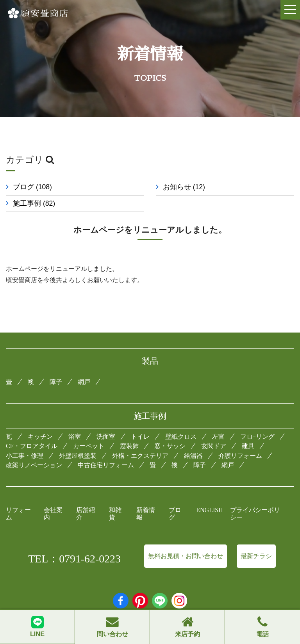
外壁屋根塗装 (78, 456)
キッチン (40, 437)
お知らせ (184, 187)
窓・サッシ (170, 446)
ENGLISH (209, 510)
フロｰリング (257, 437)
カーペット (89, 446)
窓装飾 (129, 446)
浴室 (75, 437)
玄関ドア (214, 446)
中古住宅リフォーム (106, 465)
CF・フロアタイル (32, 446)
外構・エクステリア (140, 456)
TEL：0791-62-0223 (74, 559)
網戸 (84, 382)
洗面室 (106, 437)
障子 (56, 382)
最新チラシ (256, 556)
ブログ (32, 187)
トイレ (140, 437)
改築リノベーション (34, 465)
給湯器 (193, 456)
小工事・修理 (25, 456)
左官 (218, 437)
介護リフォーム (240, 456)
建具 (248, 446)
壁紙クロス (181, 437)
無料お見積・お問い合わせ (186, 556)
